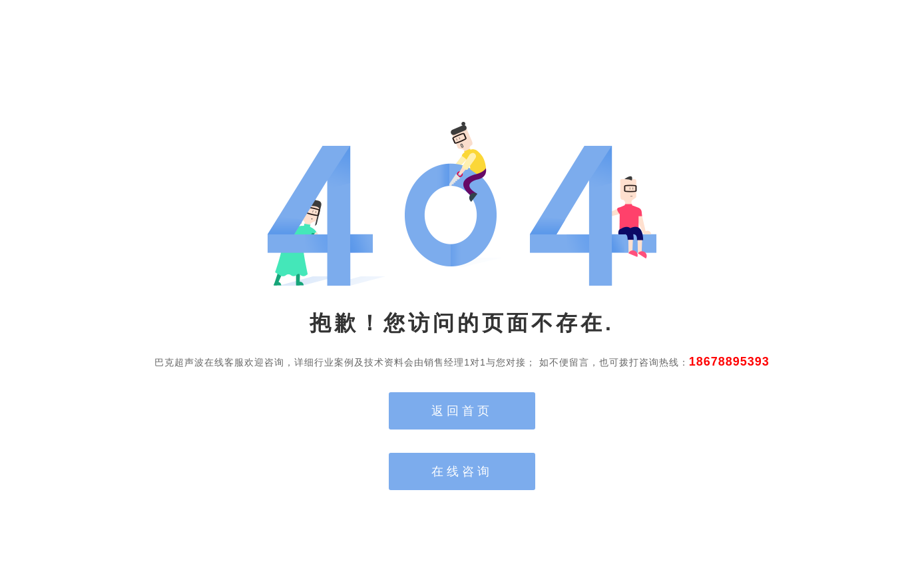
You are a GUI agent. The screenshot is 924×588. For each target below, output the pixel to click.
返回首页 (462, 411)
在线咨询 (462, 471)
